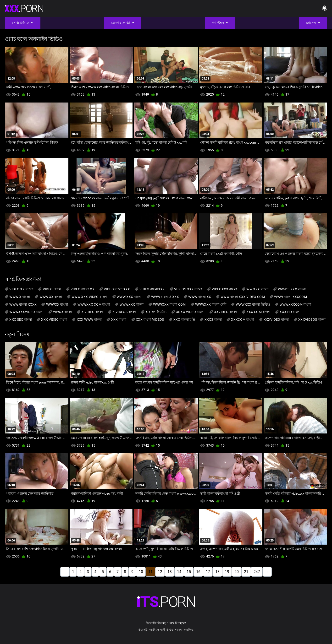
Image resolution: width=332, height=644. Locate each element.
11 (150, 572)
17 (208, 572)
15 (189, 572)
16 (198, 572)
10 (141, 572)
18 (217, 572)
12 (160, 572)
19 (227, 572)
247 (257, 572)
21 (246, 572)
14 (179, 572)
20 (237, 572)
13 (170, 572)
